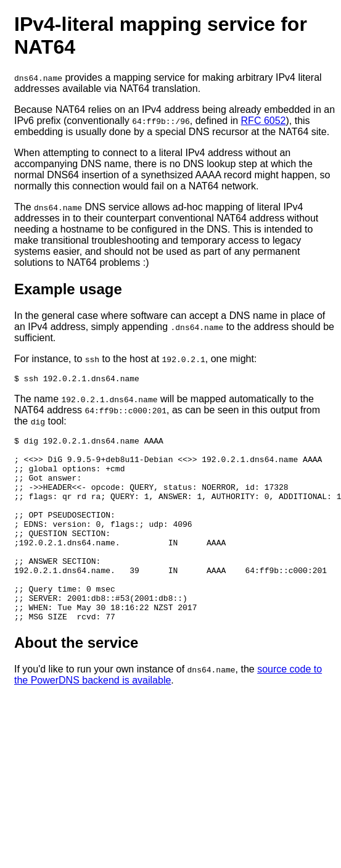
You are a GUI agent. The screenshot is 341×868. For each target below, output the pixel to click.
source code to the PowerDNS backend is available (168, 713)
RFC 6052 (264, 121)
